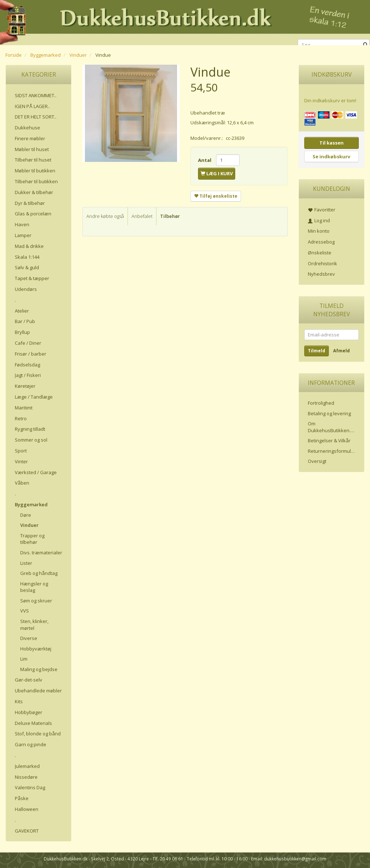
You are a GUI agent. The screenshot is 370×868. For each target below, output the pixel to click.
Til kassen (332, 143)
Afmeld (341, 351)
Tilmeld (317, 351)
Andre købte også (105, 216)
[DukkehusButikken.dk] (185, 22)
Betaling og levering (329, 413)
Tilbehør (170, 216)
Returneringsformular (332, 451)
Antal (205, 160)
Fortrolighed (321, 403)
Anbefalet (142, 216)
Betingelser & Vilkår (329, 441)
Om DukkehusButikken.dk (332, 427)
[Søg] (365, 45)
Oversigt (317, 461)
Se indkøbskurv (331, 156)
